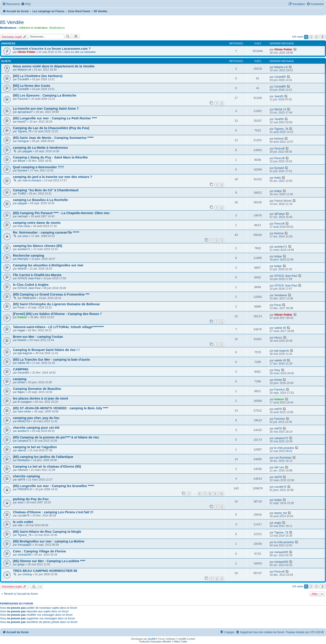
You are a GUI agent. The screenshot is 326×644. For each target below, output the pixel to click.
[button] (323, 37)
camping (20, 379)
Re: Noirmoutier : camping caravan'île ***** (46, 232)
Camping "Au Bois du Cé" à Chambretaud (46, 190)
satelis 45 (280, 328)
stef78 (278, 409)
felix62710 (24, 421)
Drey (277, 370)
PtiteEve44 (29, 298)
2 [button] (311, 37)
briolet (21, 382)
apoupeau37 (25, 112)
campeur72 (25, 441)
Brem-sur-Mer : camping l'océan (38, 337)
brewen (22, 340)
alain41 (22, 450)
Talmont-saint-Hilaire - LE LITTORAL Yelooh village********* (58, 327)
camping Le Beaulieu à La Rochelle (40, 200)
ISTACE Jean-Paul (29, 278)
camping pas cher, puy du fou (36, 418)
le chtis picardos (284, 448)
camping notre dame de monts (37, 223)
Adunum (23, 470)
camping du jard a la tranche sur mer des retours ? (53, 177)
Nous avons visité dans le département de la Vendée (54, 66)
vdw (20, 525)
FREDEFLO (25, 489)
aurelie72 (23, 431)
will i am (279, 467)
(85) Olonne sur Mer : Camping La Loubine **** (49, 561)
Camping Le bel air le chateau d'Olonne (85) (47, 466)
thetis (278, 178)
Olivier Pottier (27, 52)
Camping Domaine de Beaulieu (37, 389)
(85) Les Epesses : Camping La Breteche (45, 95)
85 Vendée (12, 22)
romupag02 (25, 545)
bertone (279, 139)
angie (278, 523)
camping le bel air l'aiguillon (35, 447)
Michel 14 (280, 109)
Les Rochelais (283, 458)
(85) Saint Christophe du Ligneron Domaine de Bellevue (56, 304)
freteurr (23, 317)
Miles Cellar (181, 642)
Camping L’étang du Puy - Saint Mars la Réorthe (50, 157)
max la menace (32, 180)
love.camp (24, 226)
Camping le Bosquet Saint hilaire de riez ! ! (46, 350)
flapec (21, 392)
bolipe (278, 191)
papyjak (27, 151)
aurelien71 (24, 249)
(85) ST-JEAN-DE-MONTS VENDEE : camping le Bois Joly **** (61, 408)
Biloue (22, 161)
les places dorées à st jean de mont (41, 398)
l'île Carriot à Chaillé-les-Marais (37, 275)
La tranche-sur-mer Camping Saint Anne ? (46, 109)
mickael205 (25, 555)
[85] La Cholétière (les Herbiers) (38, 76)
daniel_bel (281, 513)
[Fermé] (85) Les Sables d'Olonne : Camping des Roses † (57, 314)
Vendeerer (281, 295)
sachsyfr (23, 216)
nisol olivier (24, 412)
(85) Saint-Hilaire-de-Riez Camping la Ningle (47, 532)
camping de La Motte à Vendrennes (40, 148)
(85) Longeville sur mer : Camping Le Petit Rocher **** (55, 118)
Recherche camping (29, 256)
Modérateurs (57, 28)
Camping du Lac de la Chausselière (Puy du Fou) (51, 128)
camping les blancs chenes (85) (38, 246)
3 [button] (316, 37)
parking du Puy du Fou (31, 499)
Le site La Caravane (83, 52)
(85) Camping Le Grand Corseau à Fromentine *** (51, 294)
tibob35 (22, 269)
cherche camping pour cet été (36, 428)
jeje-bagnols (25, 353)
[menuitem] (26, 4)
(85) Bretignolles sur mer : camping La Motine (49, 541)
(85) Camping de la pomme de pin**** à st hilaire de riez (56, 437)
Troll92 (22, 194)
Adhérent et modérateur (33, 28)
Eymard (22, 170)
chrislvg (27, 574)
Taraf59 (279, 119)
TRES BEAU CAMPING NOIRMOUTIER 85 (45, 571)
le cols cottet (23, 522)
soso (25, 236)
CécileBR (23, 79)
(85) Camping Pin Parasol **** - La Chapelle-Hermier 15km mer (61, 213)
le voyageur (25, 402)
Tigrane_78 (25, 131)
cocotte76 (280, 487)
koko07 (22, 122)
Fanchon (23, 99)
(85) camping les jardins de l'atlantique (43, 457)
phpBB (152, 639)
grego (21, 564)
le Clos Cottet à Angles (31, 285)
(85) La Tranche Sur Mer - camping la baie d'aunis (52, 360)
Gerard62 (23, 373)
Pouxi (21, 308)
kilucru (278, 338)
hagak (21, 330)
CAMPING (21, 369)
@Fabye (280, 214)
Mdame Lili (24, 70)
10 (221, 494)
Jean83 (279, 96)
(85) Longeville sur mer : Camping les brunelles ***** (54, 486)
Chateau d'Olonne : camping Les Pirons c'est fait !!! (53, 512)
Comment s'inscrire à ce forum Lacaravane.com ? (52, 49)
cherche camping (26, 476)
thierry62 (23, 259)
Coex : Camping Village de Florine (39, 551)
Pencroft (279, 149)
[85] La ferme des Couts (32, 86)
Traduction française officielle (155, 642)
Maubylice (24, 460)
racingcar (23, 141)
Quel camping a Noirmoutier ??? (38, 167)
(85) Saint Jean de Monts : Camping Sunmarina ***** (53, 138)
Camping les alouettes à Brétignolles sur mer (48, 265)
